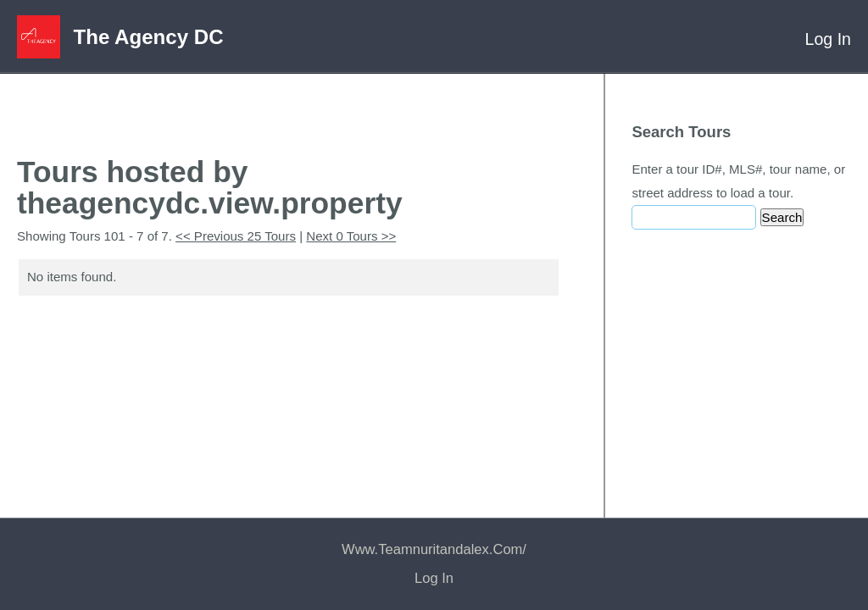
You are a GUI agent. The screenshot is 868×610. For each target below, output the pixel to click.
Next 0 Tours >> (351, 236)
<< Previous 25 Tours (236, 236)
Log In (828, 39)
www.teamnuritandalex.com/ (434, 549)
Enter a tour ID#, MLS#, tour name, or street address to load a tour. (738, 181)
